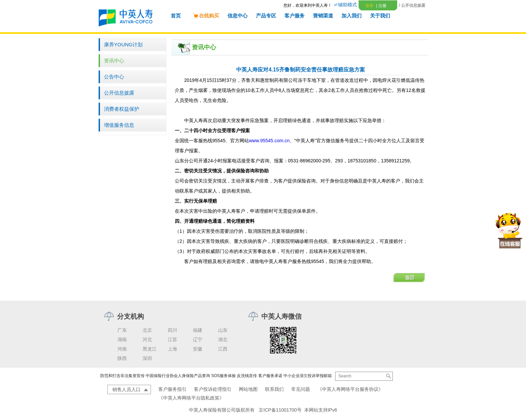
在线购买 (206, 16)
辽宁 (198, 339)
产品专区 (266, 16)
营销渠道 (323, 16)
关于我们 (380, 16)
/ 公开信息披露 (412, 5)
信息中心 (238, 16)
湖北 (223, 339)
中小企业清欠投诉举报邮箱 (308, 376)
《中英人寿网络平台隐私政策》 (191, 398)
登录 (369, 6)
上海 (172, 349)
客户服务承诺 (270, 376)
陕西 (122, 358)
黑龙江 (150, 349)
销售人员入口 (126, 389)
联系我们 (274, 389)
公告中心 (114, 77)
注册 (381, 6)
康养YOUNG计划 (123, 44)
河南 (122, 349)
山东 (223, 330)
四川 (172, 330)
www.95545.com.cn (269, 141)
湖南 (122, 339)
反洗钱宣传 (247, 376)
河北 (147, 339)
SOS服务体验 (224, 376)
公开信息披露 (119, 93)
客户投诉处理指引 (213, 389)
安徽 (198, 349)
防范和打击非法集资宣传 (122, 376)
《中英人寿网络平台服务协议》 (350, 389)
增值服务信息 (119, 125)
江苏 (172, 339)
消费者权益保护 (122, 109)
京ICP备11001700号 (280, 410)
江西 (223, 349)
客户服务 (295, 16)
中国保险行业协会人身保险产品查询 (178, 376)
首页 (176, 16)
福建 (198, 330)
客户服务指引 (172, 389)
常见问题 (301, 389)
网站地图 (248, 389)
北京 (147, 330)
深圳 (147, 358)
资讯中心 (114, 61)
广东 (122, 330)
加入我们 (352, 16)
